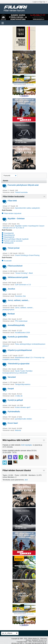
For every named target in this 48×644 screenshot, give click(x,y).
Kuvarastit (8, 261)
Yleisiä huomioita (21, 192)
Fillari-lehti (12, 201)
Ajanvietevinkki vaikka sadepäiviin (27, 208)
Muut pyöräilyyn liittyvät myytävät (16, 239)
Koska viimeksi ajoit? (23, 407)
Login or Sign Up (40, 2)
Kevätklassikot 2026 (22, 333)
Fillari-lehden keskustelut (14, 197)
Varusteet (12, 377)
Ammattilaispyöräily (16, 325)
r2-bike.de (19, 396)
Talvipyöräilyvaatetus (23, 384)
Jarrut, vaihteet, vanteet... (18, 300)
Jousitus (11, 289)
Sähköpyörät (9, 243)
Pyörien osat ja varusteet (13, 241)
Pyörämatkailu (14, 412)
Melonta (18, 430)
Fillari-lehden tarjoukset (13, 213)
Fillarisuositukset (15, 266)
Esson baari (13, 423)
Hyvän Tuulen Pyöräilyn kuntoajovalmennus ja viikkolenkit (18, 372)
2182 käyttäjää (26, 445)
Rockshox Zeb (20, 296)
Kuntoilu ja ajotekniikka (18, 337)
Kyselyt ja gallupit (15, 400)
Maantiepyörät (9, 235)
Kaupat (11, 389)
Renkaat (11, 314)
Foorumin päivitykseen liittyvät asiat (23, 185)
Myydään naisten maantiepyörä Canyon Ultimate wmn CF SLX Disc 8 (23, 227)
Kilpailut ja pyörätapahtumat (20, 350)
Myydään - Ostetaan (16, 219)
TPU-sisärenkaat (21, 321)
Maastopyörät (9, 237)
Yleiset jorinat (14, 248)
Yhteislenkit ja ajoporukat (19, 364)
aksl (26, 480)
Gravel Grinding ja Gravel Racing (27, 255)
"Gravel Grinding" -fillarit (24, 273)
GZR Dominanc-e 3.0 (23, 285)
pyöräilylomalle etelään (23, 419)
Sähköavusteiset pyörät (18, 277)
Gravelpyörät (9, 233)
